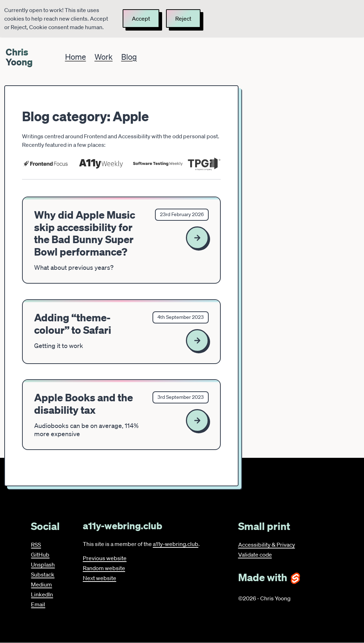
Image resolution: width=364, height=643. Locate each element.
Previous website (105, 558)
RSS (36, 545)
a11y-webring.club (176, 544)
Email (38, 604)
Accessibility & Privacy (267, 545)
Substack (43, 574)
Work (104, 57)
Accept (141, 18)
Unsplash (43, 564)
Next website (100, 578)
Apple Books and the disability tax (84, 404)
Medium (41, 584)
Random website (104, 568)
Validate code (255, 554)
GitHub (40, 554)
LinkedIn (42, 594)
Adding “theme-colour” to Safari (73, 324)
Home (76, 57)
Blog (129, 57)
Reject (183, 18)
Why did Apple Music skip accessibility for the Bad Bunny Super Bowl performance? (85, 233)
